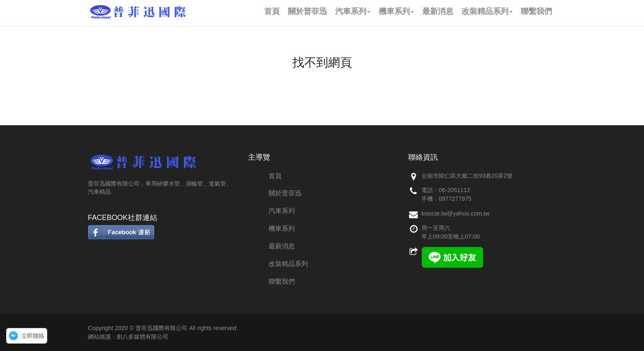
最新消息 (282, 246)
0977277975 (455, 199)
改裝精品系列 (288, 264)
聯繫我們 (282, 281)
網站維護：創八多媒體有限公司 (128, 337)
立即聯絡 (33, 336)
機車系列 (282, 228)
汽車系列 (282, 211)
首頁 (275, 176)
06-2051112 (454, 190)
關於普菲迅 (285, 193)
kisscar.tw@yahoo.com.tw (455, 213)
